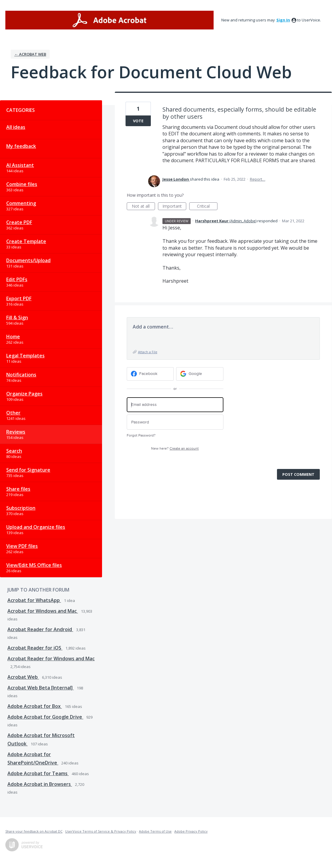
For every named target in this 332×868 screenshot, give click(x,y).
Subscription (21, 508)
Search (14, 451)
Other (13, 413)
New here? (175, 449)
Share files (18, 489)
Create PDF (19, 222)
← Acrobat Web (30, 54)
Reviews (16, 432)
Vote (138, 121)
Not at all (143, 207)
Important (174, 207)
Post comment (298, 474)
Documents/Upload (28, 260)
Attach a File (148, 352)
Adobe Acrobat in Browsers (40, 784)
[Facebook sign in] (150, 374)
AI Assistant (20, 165)
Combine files (22, 184)
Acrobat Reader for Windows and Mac (51, 659)
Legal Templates (25, 356)
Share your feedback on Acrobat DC (34, 831)
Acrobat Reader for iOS (35, 648)
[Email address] (175, 405)
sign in (283, 20)
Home (13, 337)
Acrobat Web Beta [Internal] (41, 688)
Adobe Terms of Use (155, 831)
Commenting (21, 203)
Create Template (26, 241)
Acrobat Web (23, 677)
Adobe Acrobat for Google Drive (45, 717)
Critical (207, 207)
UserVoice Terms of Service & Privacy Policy (101, 831)
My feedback (21, 146)
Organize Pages (24, 394)
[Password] (175, 422)
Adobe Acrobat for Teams (38, 773)
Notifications (21, 375)
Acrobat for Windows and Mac (43, 611)
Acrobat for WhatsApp (34, 600)
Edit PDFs (17, 279)
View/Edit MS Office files (34, 565)
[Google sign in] (200, 374)
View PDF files (22, 546)
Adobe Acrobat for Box (35, 706)
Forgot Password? (141, 435)
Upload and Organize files (36, 527)
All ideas (16, 127)
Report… (258, 179)
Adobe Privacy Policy (191, 831)
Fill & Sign (17, 318)
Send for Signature (28, 470)
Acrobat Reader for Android (40, 629)
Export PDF (19, 298)
